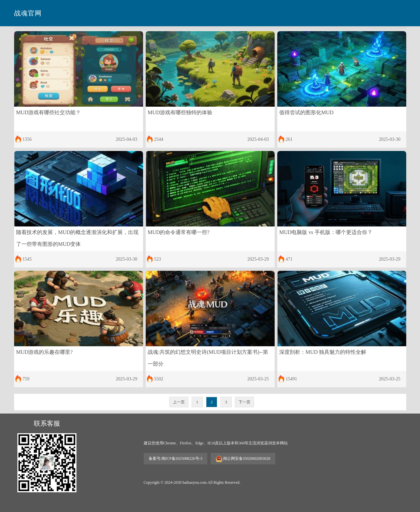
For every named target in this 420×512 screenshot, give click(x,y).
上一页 (179, 402)
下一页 (244, 402)
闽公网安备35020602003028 (243, 459)
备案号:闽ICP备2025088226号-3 (176, 459)
